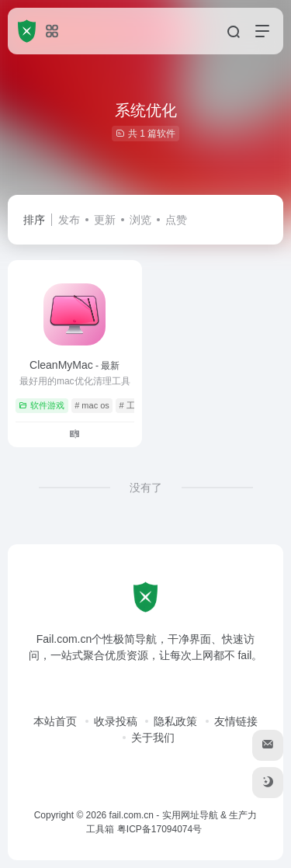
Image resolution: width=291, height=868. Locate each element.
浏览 (140, 220)
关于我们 (153, 738)
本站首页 (55, 721)
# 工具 (132, 405)
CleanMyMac (74, 365)
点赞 (176, 220)
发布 (69, 220)
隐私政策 (175, 721)
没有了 (146, 488)
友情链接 (236, 721)
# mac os (92, 405)
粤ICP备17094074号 (159, 829)
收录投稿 (116, 721)
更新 (105, 220)
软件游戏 (42, 405)
